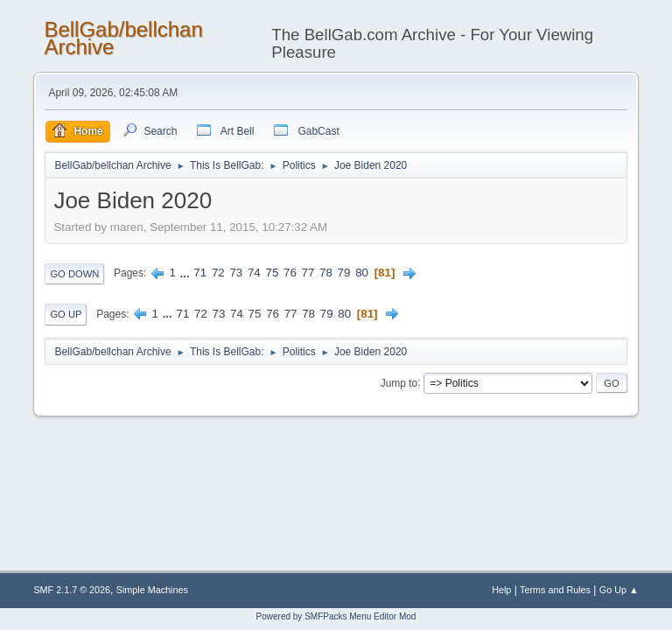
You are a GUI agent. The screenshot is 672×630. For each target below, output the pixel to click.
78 (326, 273)
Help (501, 590)
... (187, 273)
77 (308, 273)
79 (344, 273)
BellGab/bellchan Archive (123, 38)
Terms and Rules (555, 590)
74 (254, 273)
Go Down (74, 274)
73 (236, 273)
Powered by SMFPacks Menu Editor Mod (336, 616)
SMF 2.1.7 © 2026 (72, 590)
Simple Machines (152, 590)
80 (362, 273)
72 (218, 273)
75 (272, 273)
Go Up (66, 314)
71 (200, 273)
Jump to (399, 382)
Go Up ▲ (619, 590)
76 (290, 273)
